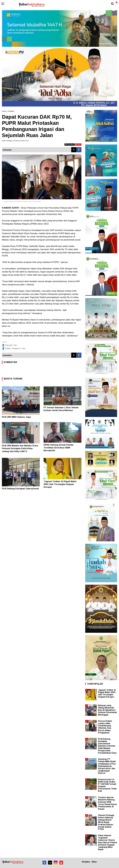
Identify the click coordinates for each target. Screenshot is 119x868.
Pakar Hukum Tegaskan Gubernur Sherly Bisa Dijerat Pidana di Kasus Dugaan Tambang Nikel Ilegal (107, 842)
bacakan (70, 144)
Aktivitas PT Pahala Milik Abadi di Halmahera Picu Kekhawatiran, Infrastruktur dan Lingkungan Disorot (107, 766)
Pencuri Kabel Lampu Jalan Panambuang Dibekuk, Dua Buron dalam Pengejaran (105, 727)
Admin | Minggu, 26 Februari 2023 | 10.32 (15, 141)
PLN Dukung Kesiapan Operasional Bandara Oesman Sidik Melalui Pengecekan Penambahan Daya (107, 746)
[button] (116, 1)
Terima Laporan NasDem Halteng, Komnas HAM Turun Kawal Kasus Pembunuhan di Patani (107, 803)
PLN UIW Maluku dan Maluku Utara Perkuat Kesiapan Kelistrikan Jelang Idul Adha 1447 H (20, 448)
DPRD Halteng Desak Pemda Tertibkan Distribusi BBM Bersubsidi (58, 448)
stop (78, 144)
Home (4, 111)
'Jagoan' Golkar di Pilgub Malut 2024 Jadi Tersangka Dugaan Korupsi (60, 484)
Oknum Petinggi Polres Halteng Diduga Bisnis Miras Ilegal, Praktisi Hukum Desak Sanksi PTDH (106, 822)
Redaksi (86, 862)
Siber (94, 862)
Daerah (11, 111)
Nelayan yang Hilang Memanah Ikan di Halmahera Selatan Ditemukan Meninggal (107, 710)
